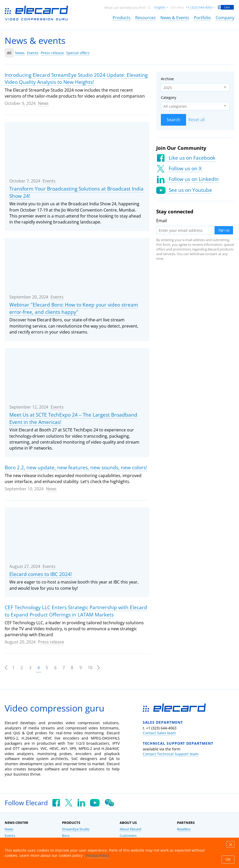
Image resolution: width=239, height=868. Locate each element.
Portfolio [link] (202, 18)
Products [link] (122, 18)
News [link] (9, 829)
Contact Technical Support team (171, 754)
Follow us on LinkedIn (193, 179)
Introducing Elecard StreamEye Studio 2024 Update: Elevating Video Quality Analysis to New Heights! (76, 79)
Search (173, 120)
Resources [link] (145, 18)
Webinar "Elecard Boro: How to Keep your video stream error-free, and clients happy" (74, 308)
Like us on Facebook (191, 158)
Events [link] (10, 836)
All (9, 53)
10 (90, 668)
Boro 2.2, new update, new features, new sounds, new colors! (76, 467)
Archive (167, 79)
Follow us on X (185, 168)
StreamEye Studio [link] (76, 829)
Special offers (78, 53)
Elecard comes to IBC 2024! (41, 574)
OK (228, 859)
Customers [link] (128, 836)
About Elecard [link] (130, 829)
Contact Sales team (159, 733)
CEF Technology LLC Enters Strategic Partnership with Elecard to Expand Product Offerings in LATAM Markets (76, 611)
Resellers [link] (184, 829)
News (20, 53)
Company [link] (225, 18)
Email (162, 221)
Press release (52, 53)
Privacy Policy (97, 855)
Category (169, 97)
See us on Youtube (190, 190)
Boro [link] (66, 836)
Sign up (224, 230)
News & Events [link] (175, 18)
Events (33, 53)
